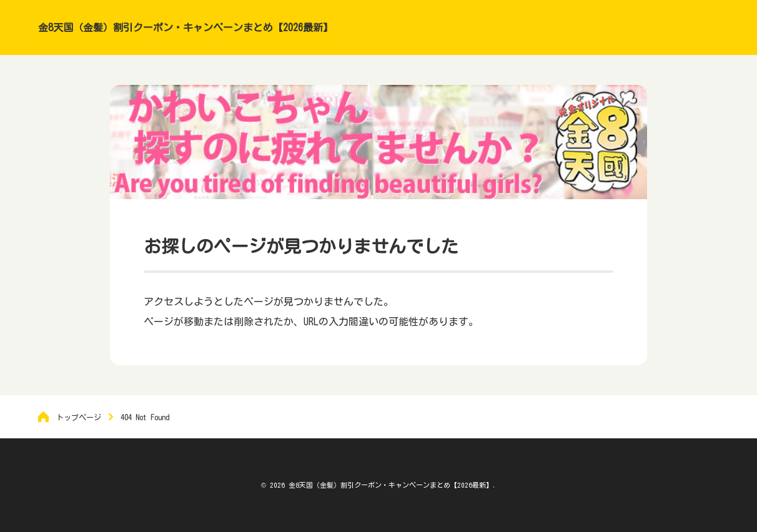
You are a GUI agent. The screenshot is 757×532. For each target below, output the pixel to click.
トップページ (79, 417)
